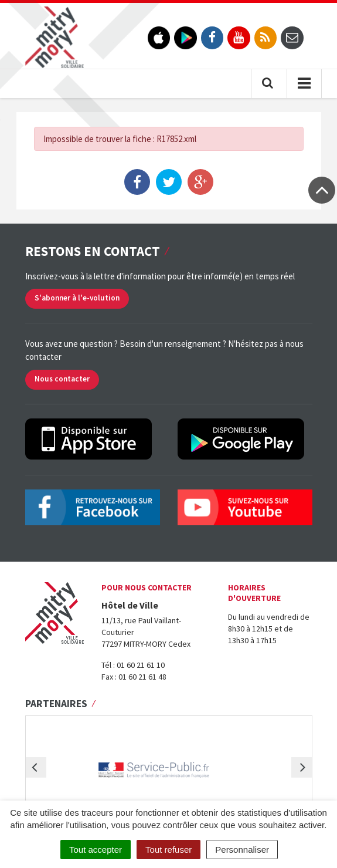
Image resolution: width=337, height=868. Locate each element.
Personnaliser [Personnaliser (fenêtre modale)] (242, 850)
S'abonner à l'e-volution (77, 298)
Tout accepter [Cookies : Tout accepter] (96, 850)
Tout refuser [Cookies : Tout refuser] (168, 850)
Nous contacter (62, 379)
